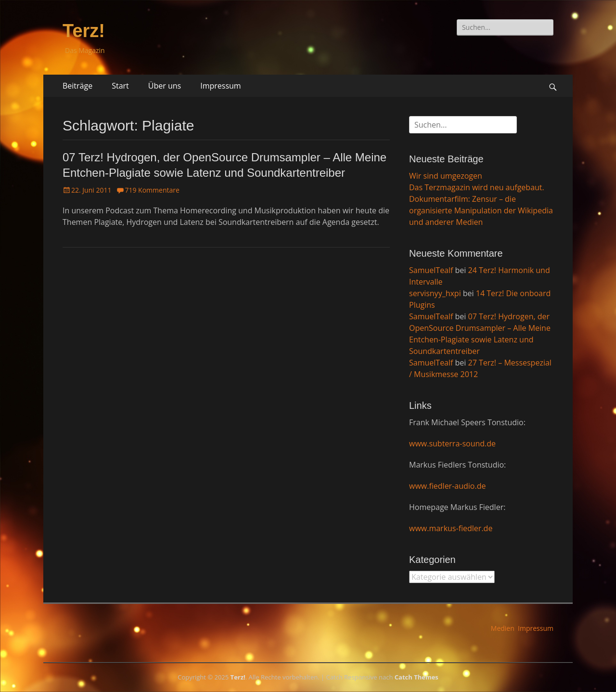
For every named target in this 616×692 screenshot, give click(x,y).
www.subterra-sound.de (452, 444)
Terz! (84, 31)
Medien (503, 628)
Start (120, 86)
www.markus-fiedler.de (451, 528)
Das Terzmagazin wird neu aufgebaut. (477, 187)
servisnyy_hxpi (435, 293)
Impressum (220, 86)
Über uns (165, 86)
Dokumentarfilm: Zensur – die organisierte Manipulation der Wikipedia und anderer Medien (481, 210)
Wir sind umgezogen (446, 176)
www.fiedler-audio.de (447, 486)
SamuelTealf (431, 270)
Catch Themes (417, 677)
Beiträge (77, 86)
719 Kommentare (152, 190)
